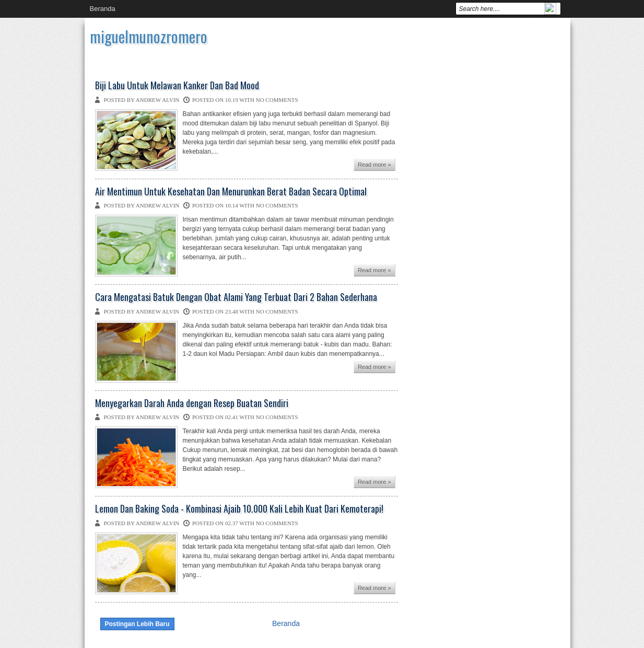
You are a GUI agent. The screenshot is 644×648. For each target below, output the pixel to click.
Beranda (103, 9)
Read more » (374, 165)
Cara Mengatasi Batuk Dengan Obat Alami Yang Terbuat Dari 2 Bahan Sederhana (236, 297)
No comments (277, 100)
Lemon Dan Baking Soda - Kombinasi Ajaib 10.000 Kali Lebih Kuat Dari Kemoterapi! (239, 509)
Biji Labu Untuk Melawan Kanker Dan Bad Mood (177, 86)
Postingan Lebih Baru (137, 624)
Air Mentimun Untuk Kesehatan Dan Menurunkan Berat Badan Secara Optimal (231, 192)
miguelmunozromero (149, 36)
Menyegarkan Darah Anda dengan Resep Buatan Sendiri (192, 403)
